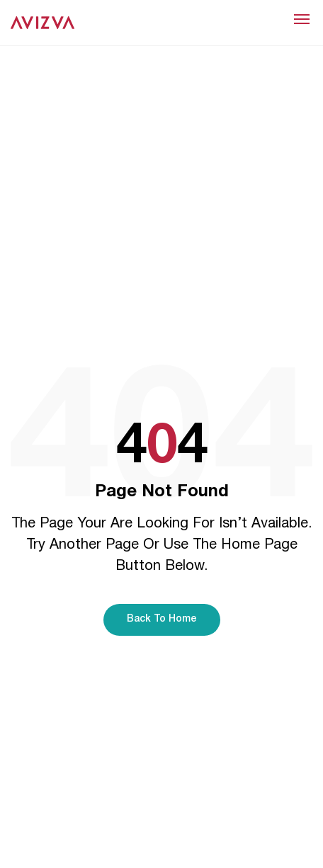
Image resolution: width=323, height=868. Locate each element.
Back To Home (162, 619)
